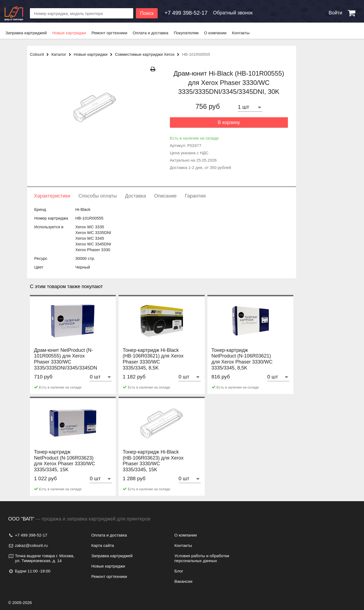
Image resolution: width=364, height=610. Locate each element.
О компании (215, 33)
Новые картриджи (69, 33)
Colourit (41, 54)
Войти (335, 13)
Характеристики (52, 196)
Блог (179, 571)
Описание (165, 196)
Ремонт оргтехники (109, 33)
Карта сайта (103, 545)
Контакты (241, 33)
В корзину (229, 122)
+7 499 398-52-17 (28, 535)
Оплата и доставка (150, 33)
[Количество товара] (250, 107)
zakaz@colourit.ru (28, 545)
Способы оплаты (97, 196)
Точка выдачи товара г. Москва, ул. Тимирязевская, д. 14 (41, 558)
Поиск (147, 13)
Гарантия (195, 196)
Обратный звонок (233, 13)
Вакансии (183, 581)
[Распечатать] (153, 69)
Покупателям (186, 33)
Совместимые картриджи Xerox (149, 54)
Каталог (63, 54)
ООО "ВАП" (21, 519)
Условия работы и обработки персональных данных (202, 558)
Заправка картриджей (26, 33)
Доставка (136, 196)
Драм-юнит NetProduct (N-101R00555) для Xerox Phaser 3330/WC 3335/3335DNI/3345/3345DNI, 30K (67, 368)
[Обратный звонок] (186, 13)
